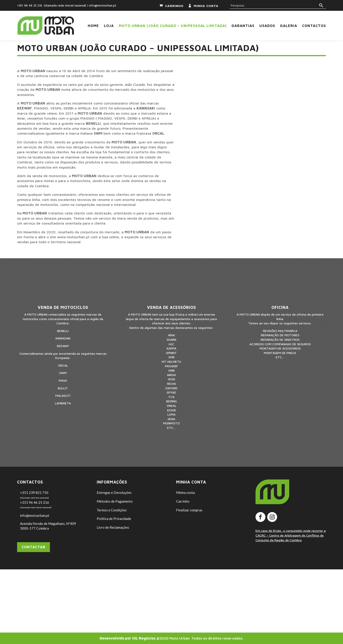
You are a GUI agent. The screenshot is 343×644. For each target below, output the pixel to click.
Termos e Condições (112, 510)
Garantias (243, 26)
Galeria (289, 26)
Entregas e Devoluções (114, 492)
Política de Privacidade (114, 519)
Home (93, 26)
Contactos (314, 26)
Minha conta (185, 492)
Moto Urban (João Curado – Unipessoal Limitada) (173, 26)
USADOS (267, 26)
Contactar (34, 547)
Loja (109, 26)
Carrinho (183, 501)
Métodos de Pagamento (115, 501)
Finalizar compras (189, 510)
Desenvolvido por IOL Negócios (128, 638)
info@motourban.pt (103, 5)
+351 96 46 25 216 (30, 5)
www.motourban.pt (73, 237)
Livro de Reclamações (113, 527)
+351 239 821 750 (34, 492)
